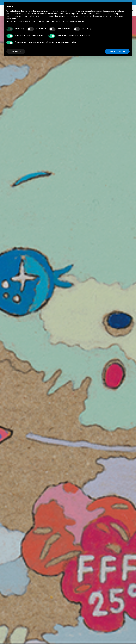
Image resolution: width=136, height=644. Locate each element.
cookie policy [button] (113, 14)
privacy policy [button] (75, 11)
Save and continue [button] (117, 51)
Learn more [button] (16, 51)
